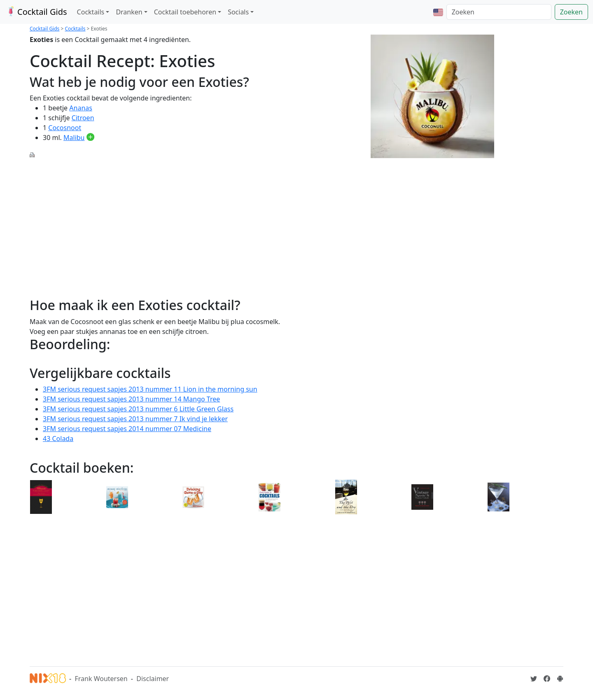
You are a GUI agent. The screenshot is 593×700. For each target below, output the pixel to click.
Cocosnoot (65, 128)
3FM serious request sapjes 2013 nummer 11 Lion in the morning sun (150, 389)
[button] (438, 12)
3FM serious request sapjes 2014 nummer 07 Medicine (127, 429)
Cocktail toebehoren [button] (185, 12)
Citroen (83, 118)
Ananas (81, 108)
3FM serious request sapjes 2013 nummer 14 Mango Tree (131, 399)
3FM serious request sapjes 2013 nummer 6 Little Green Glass (138, 409)
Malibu (74, 138)
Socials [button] (238, 12)
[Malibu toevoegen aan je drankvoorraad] (90, 138)
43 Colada (58, 439)
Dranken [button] (129, 12)
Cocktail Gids (36, 12)
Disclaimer (153, 679)
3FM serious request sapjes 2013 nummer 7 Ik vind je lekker (135, 419)
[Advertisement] (161, 223)
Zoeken (571, 12)
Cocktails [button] (91, 12)
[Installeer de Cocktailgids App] (560, 679)
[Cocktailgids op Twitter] (534, 679)
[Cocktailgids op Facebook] (547, 679)
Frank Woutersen (101, 679)
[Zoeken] (499, 12)
